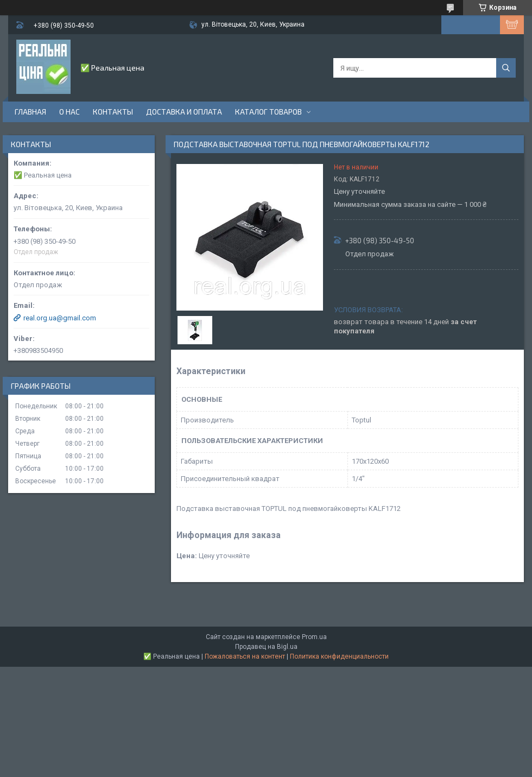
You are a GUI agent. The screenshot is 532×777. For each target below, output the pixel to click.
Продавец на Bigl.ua (266, 647)
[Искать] (506, 68)
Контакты (113, 112)
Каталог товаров (268, 112)
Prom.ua (314, 637)
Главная (30, 112)
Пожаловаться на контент (245, 656)
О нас (69, 112)
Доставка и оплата (184, 112)
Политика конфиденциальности (339, 656)
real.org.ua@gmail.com (60, 318)
